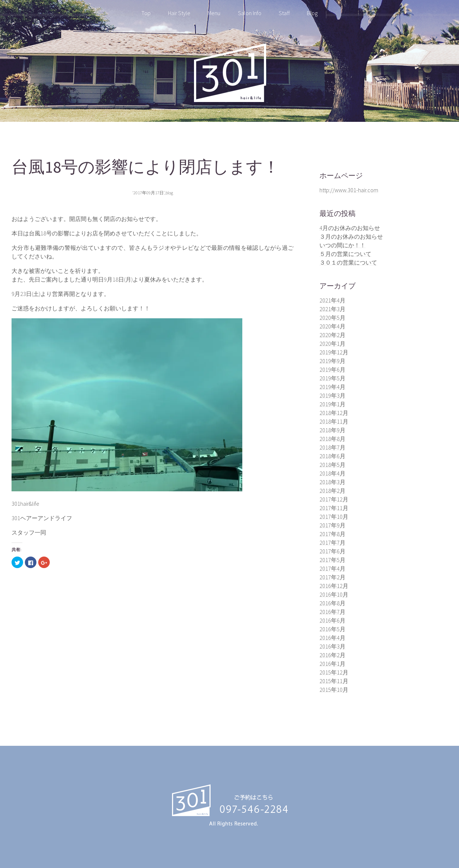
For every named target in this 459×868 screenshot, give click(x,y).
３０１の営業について (348, 262)
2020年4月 (332, 326)
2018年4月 (332, 473)
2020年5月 (332, 318)
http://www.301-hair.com (349, 190)
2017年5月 (332, 560)
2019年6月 (332, 369)
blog (169, 193)
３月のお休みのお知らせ (351, 236)
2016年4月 (332, 638)
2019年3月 (332, 395)
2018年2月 (332, 491)
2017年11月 (334, 508)
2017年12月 (334, 499)
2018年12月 (334, 413)
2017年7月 (332, 542)
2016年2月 (332, 655)
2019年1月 (332, 404)
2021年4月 (332, 300)
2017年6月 (332, 551)
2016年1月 (332, 664)
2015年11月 (334, 681)
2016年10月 (334, 594)
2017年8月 (332, 534)
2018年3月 (332, 482)
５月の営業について (345, 254)
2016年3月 (332, 646)
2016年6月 (332, 620)
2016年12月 (334, 586)
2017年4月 (332, 568)
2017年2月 (332, 577)
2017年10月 (334, 517)
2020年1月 (332, 344)
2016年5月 (332, 629)
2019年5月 (332, 378)
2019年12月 (334, 352)
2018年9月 (332, 430)
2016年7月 (332, 612)
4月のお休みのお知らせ (350, 228)
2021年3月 (332, 309)
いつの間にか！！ (343, 245)
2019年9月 (332, 361)
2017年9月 (332, 525)
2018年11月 (334, 421)
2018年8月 (332, 439)
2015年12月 (334, 672)
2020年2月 (332, 335)
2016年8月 (332, 603)
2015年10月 (334, 690)
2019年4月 (332, 387)
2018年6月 (332, 456)
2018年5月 (332, 465)
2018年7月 (332, 447)
